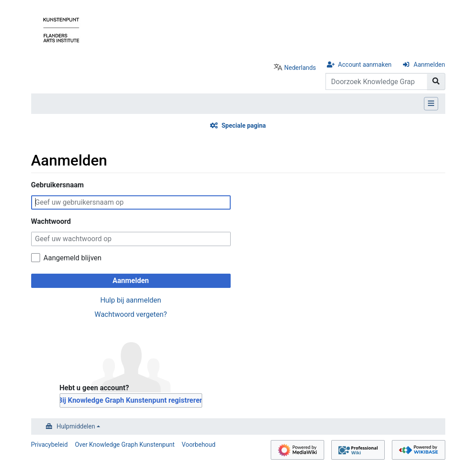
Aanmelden (429, 65)
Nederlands (300, 68)
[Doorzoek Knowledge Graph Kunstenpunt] (376, 81)
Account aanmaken (365, 65)
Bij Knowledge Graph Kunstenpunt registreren (131, 400)
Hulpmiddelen (76, 426)
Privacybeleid (50, 445)
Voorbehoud (199, 445)
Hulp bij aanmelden (131, 300)
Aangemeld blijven (73, 258)
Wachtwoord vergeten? (131, 314)
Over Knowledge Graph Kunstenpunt (125, 445)
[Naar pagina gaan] (436, 81)
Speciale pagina (244, 125)
